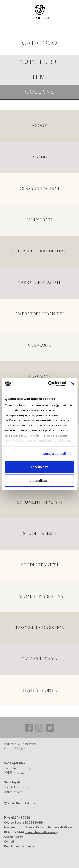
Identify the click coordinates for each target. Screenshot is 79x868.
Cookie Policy (13, 837)
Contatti (10, 842)
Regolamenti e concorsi (20, 847)
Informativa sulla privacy (41, 833)
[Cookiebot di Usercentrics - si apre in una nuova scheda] (50, 384)
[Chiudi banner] (73, 384)
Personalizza (40, 481)
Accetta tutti (39, 467)
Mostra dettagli (55, 454)
